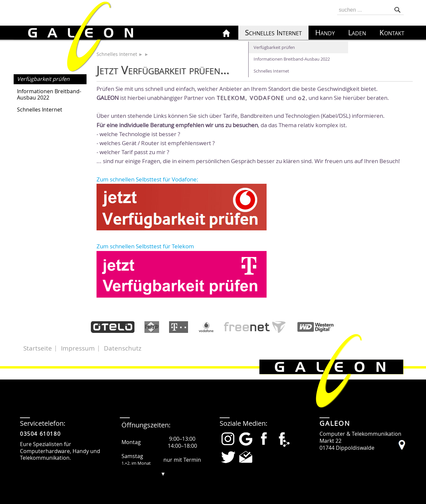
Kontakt (392, 33)
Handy (325, 33)
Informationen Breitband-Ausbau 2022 (49, 94)
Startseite (38, 348)
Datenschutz (123, 348)
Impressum (78, 348)
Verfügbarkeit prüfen (43, 79)
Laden (357, 33)
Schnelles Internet (40, 110)
